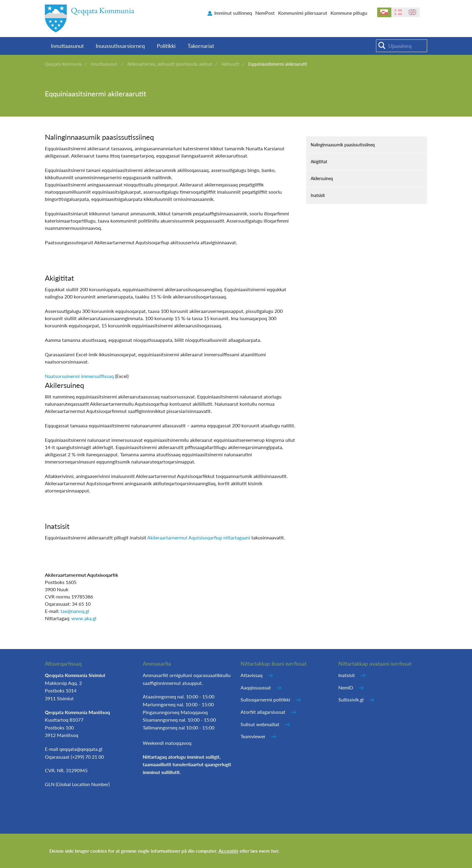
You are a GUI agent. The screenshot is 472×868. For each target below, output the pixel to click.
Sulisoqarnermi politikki (265, 699)
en (413, 12)
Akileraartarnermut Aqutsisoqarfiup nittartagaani (199, 537)
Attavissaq (252, 675)
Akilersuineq (322, 178)
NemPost (265, 13)
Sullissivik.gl (351, 699)
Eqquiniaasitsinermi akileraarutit (278, 64)
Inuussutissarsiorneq (120, 46)
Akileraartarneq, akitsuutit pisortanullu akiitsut (170, 64)
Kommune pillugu (349, 13)
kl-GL (384, 12)
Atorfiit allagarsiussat (263, 712)
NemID (346, 687)
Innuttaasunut (67, 46)
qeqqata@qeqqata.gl (81, 749)
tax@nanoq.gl (75, 611)
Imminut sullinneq (233, 13)
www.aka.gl (84, 618)
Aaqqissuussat (256, 687)
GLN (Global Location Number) (77, 784)
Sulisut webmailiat (260, 724)
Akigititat (319, 162)
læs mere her (264, 851)
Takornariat (201, 46)
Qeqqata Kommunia (63, 64)
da (398, 12)
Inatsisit (318, 195)
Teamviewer (253, 736)
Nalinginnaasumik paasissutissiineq (343, 145)
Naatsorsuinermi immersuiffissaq (79, 376)
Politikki (166, 46)
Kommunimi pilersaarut (303, 13)
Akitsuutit (230, 64)
